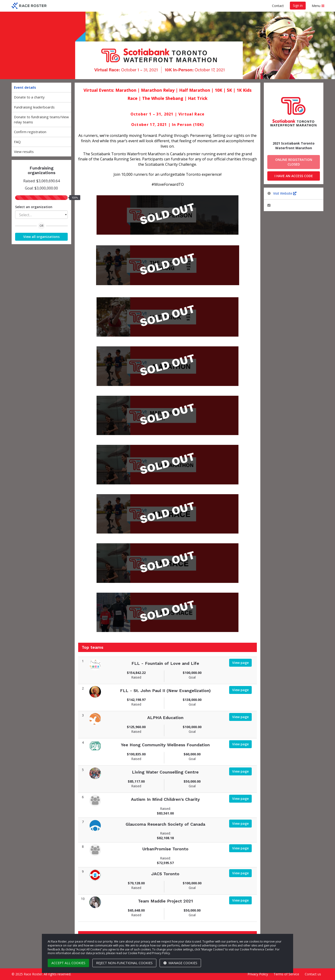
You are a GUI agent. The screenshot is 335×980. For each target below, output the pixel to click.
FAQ (17, 142)
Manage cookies (180, 963)
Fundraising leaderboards (34, 107)
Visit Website (285, 193)
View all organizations (41, 237)
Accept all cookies (68, 963)
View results (24, 152)
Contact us (313, 974)
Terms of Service (286, 974)
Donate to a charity (29, 97)
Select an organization (34, 207)
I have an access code (294, 176)
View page (240, 663)
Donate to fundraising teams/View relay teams (41, 119)
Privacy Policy (258, 974)
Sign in (298, 5)
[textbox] (41, 215)
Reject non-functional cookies (124, 963)
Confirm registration (30, 132)
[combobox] (41, 215)
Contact (278, 6)
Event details (25, 87)
